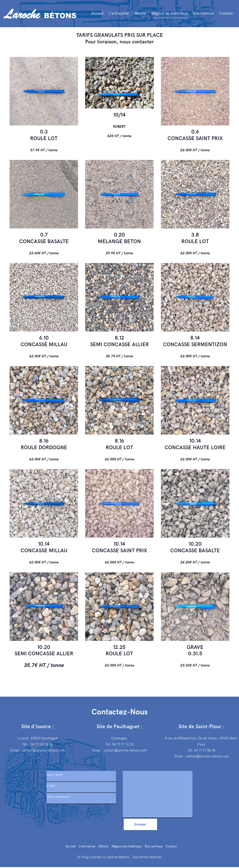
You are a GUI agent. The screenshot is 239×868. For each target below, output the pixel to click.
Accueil (69, 848)
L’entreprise (86, 848)
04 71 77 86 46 (205, 750)
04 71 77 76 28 (123, 744)
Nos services (155, 848)
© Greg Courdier (90, 858)
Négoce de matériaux (127, 848)
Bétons (103, 848)
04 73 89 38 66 (42, 744)
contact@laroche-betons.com (43, 750)
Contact (174, 848)
